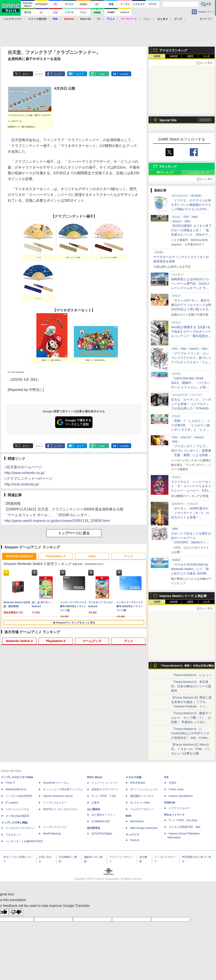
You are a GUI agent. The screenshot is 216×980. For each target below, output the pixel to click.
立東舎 (95, 803)
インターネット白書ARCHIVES (24, 841)
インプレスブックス (55, 827)
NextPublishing (52, 834)
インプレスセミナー (55, 803)
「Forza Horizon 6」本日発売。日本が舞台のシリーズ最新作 (191, 686)
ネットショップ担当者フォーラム (63, 789)
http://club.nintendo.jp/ (22, 484)
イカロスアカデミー (142, 809)
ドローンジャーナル (17, 809)
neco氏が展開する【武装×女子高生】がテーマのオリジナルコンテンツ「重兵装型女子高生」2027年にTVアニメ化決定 (191, 336)
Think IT (10, 783)
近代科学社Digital (102, 834)
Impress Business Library (58, 796)
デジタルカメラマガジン (20, 828)
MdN (128, 816)
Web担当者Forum (16, 789)
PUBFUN (170, 803)
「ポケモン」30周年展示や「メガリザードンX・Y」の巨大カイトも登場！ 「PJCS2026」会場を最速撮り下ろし (191, 517)
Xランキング (168, 167)
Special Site (168, 120)
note (102, 74)
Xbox (92, 556)
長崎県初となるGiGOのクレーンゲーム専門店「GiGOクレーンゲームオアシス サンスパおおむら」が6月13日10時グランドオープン (191, 288)
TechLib (135, 840)
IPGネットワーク (174, 815)
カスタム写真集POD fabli (184, 827)
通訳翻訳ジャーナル (142, 796)
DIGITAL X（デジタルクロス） (61, 809)
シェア (58, 74)
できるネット (13, 835)
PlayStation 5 (56, 556)
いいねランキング (198, 172)
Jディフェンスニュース (144, 789)
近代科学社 (94, 828)
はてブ (80, 74)
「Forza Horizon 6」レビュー (191, 675)
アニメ (128, 556)
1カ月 (207, 56)
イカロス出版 (134, 777)
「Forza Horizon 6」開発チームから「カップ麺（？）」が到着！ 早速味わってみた (191, 718)
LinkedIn (124, 74)
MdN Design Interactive (144, 828)
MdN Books (137, 821)
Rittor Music (95, 777)
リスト (39, 74)
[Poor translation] (16, 912)
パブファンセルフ (179, 808)
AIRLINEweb (138, 783)
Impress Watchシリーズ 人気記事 (183, 596)
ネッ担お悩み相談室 (17, 816)
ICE (166, 777)
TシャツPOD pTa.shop (183, 820)
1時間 (157, 56)
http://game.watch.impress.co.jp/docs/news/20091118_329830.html (57, 521)
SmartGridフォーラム (56, 783)
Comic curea (176, 789)
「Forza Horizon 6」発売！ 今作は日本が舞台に (187, 667)
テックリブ (132, 835)
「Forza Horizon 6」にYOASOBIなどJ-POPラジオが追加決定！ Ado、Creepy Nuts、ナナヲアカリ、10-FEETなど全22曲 (190, 738)
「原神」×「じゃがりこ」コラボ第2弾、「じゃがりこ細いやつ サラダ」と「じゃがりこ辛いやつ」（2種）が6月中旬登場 (191, 430)
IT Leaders (12, 803)
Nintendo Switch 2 (19, 556)
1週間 (190, 56)
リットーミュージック (105, 783)
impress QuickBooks (181, 796)
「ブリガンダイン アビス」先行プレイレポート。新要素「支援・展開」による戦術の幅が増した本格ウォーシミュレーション (191, 455)
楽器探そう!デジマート (105, 789)
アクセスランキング (173, 50)
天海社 (173, 783)
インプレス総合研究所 (19, 796)
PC (99, 19)
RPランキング (165, 172)
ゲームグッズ (92, 641)
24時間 (173, 56)
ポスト (26, 74)
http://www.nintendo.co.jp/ (24, 473)
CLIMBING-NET (101, 821)
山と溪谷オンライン (103, 815)
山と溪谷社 (94, 809)
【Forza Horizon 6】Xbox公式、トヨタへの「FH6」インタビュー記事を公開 (191, 749)
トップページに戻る (74, 533)
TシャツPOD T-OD (104, 796)
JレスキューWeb (140, 803)
